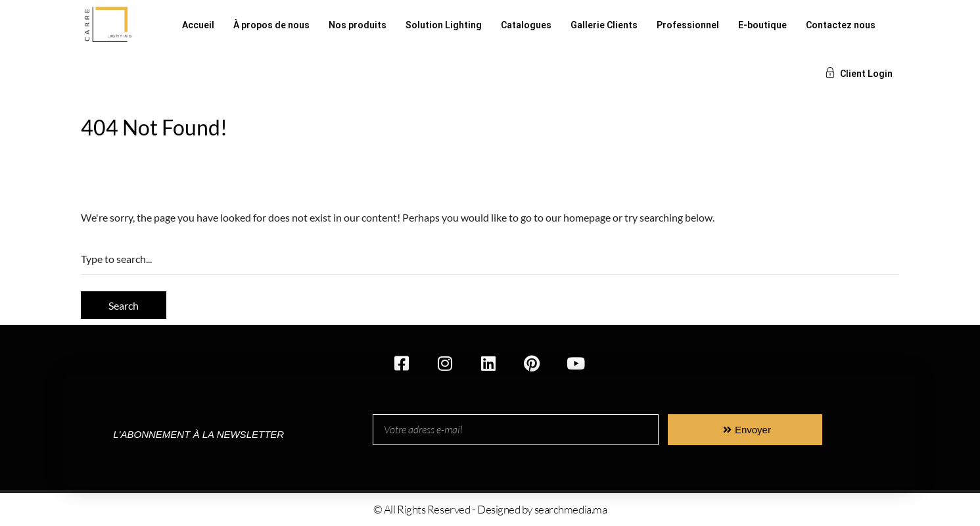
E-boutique (762, 25)
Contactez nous (841, 25)
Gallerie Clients (604, 25)
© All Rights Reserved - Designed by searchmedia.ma (490, 509)
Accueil (198, 25)
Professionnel (688, 25)
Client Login (859, 74)
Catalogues (526, 25)
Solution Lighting (444, 25)
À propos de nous (271, 25)
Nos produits (358, 25)
